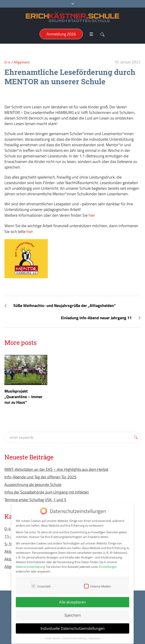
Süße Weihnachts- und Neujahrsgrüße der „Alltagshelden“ (64, 306)
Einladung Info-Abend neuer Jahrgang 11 (96, 318)
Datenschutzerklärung (30, 563)
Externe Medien (98, 582)
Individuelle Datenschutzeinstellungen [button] (73, 624)
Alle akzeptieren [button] (72, 598)
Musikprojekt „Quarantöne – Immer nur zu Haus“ (23, 397)
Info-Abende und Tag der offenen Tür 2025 (40, 477)
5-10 (9, 544)
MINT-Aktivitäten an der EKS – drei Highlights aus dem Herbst (56, 469)
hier (92, 215)
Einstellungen (108, 563)
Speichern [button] (73, 611)
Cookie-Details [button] (53, 634)
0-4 (7, 62)
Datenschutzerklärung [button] (75, 634)
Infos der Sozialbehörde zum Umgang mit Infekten (47, 492)
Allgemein (22, 62)
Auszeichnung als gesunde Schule (33, 485)
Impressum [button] (94, 634)
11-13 (10, 536)
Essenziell (41, 582)
